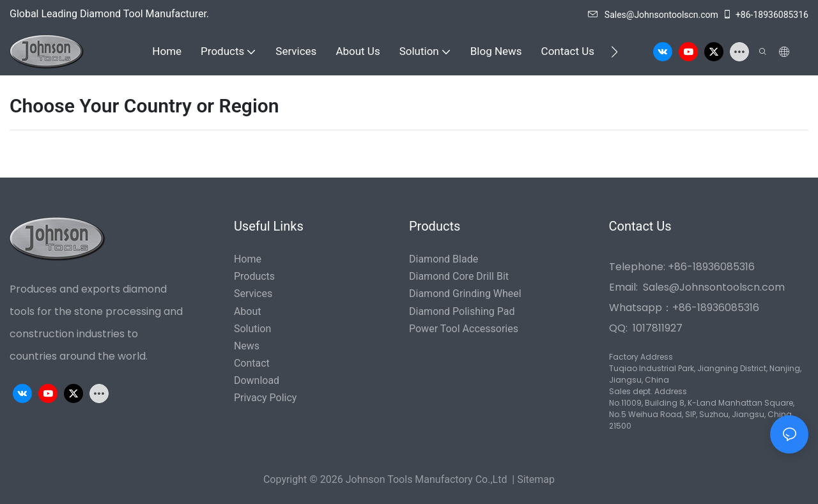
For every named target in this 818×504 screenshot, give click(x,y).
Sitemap (536, 479)
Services (253, 294)
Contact (252, 363)
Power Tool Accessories (464, 329)
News (247, 346)
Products (254, 276)
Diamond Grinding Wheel (465, 294)
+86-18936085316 (765, 15)
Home (248, 259)
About (248, 311)
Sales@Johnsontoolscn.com (653, 15)
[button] (614, 52)
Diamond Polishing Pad (462, 311)
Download (257, 380)
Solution (252, 329)
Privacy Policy (266, 398)
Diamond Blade (444, 259)
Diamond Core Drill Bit (459, 276)
